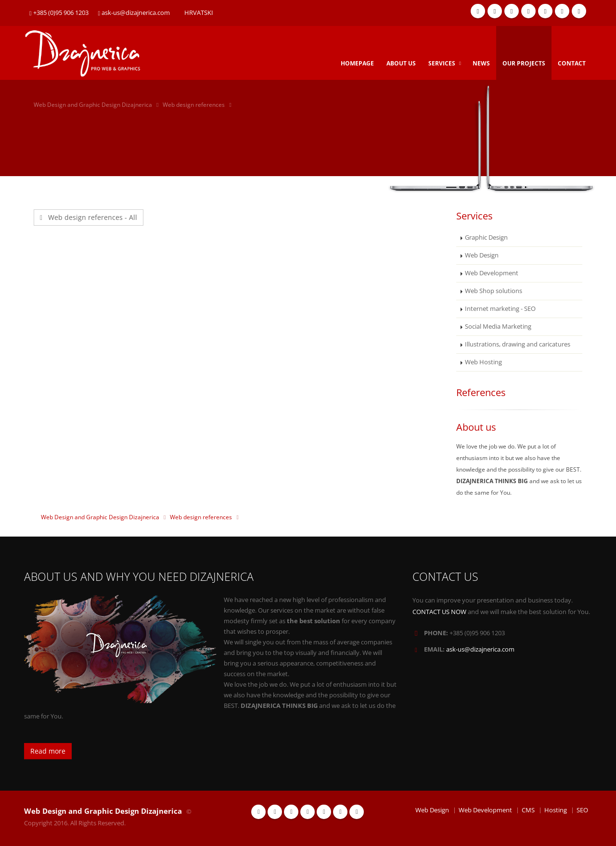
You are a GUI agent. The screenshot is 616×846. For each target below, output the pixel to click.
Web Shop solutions (494, 291)
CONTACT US (445, 577)
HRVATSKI (199, 13)
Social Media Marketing (498, 327)
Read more (48, 751)
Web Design (482, 255)
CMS (528, 810)
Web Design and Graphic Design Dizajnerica (93, 105)
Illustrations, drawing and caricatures (518, 344)
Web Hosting (483, 362)
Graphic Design (486, 237)
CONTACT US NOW (439, 612)
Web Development (492, 273)
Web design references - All (89, 217)
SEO (582, 810)
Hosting (556, 810)
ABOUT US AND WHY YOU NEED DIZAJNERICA (139, 577)
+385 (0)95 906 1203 (59, 13)
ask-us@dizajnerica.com (134, 13)
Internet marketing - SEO (500, 309)
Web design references (194, 105)
